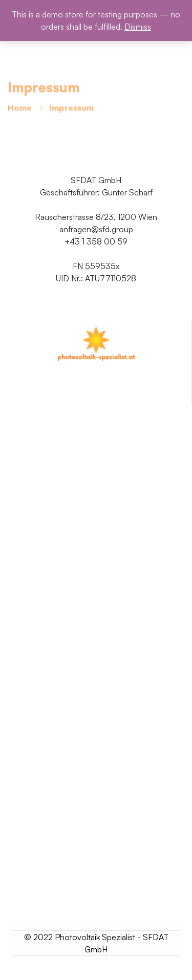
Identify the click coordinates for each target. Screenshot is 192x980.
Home (20, 109)
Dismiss (138, 27)
